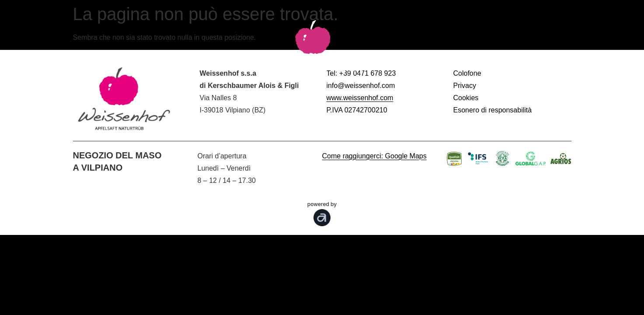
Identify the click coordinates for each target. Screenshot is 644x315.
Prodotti (173, 63)
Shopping (548, 63)
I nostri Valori (438, 63)
